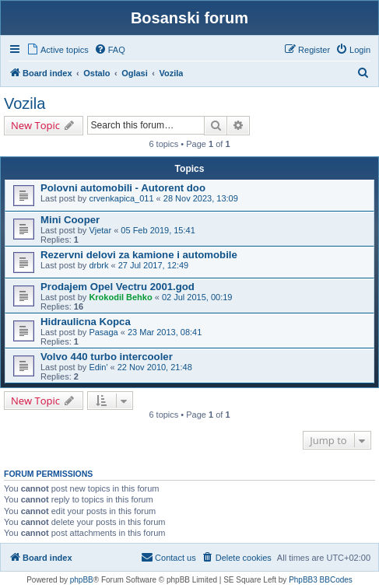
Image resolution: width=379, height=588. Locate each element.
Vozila (25, 103)
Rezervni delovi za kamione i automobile (139, 255)
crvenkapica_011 (121, 198)
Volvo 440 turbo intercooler (107, 357)
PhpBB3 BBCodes (321, 580)
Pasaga (103, 332)
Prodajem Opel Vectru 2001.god (118, 287)
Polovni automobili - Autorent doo (123, 188)
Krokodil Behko (120, 297)
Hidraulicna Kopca (86, 322)
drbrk (98, 265)
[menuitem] (58, 50)
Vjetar (100, 230)
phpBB (82, 580)
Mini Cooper (70, 220)
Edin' (98, 367)
